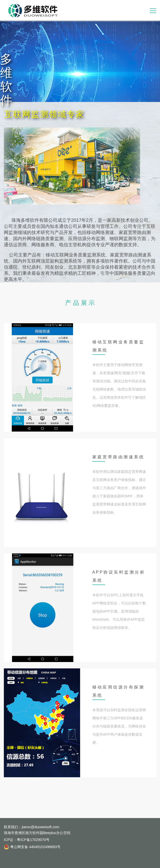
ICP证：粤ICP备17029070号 (27, 840)
